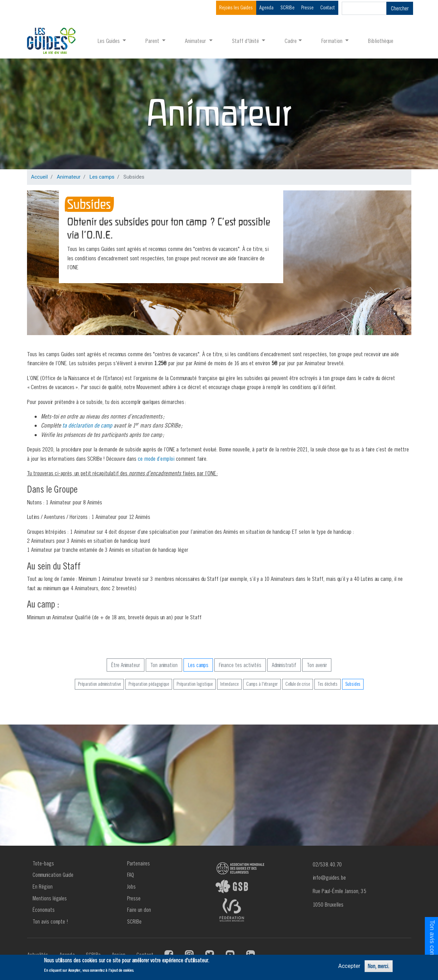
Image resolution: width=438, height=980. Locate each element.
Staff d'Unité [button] (246, 41)
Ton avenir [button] (317, 665)
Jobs (131, 887)
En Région (43, 887)
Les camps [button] (198, 665)
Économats (44, 910)
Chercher (400, 8)
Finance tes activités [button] (240, 665)
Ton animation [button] (164, 665)
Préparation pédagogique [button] (149, 684)
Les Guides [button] (109, 41)
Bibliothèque (381, 41)
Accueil (40, 177)
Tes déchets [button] (328, 684)
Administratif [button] (284, 665)
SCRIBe (288, 7)
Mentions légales (50, 898)
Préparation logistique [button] (195, 684)
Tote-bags (43, 863)
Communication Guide (53, 875)
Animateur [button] (196, 41)
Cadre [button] (291, 41)
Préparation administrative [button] (99, 684)
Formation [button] (333, 41)
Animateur (69, 177)
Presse (307, 7)
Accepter (349, 966)
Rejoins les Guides (236, 7)
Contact (328, 7)
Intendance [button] (229, 684)
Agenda (266, 7)
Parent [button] (153, 41)
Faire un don (139, 910)
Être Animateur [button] (126, 665)
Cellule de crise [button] (298, 684)
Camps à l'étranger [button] (262, 684)
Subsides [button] (353, 684)
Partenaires (138, 863)
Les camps (102, 177)
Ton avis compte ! (50, 921)
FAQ (131, 875)
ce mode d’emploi (156, 458)
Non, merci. (379, 966)
